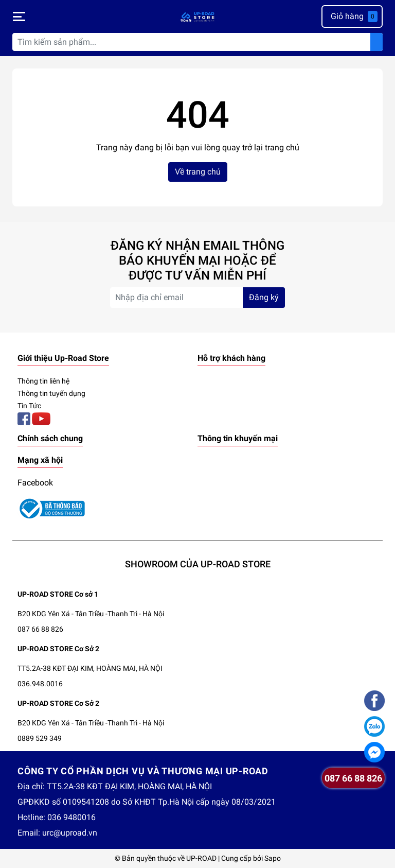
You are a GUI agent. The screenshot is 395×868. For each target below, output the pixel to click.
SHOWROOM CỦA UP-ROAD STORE (198, 564)
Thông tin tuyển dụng (51, 393)
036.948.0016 (40, 684)
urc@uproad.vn (70, 833)
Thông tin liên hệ (43, 381)
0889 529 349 (40, 738)
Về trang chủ (198, 172)
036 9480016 (71, 817)
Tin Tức (29, 406)
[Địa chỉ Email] (197, 298)
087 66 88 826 (40, 629)
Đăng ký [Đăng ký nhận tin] (264, 297)
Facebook (35, 483)
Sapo (273, 858)
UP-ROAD (201, 858)
